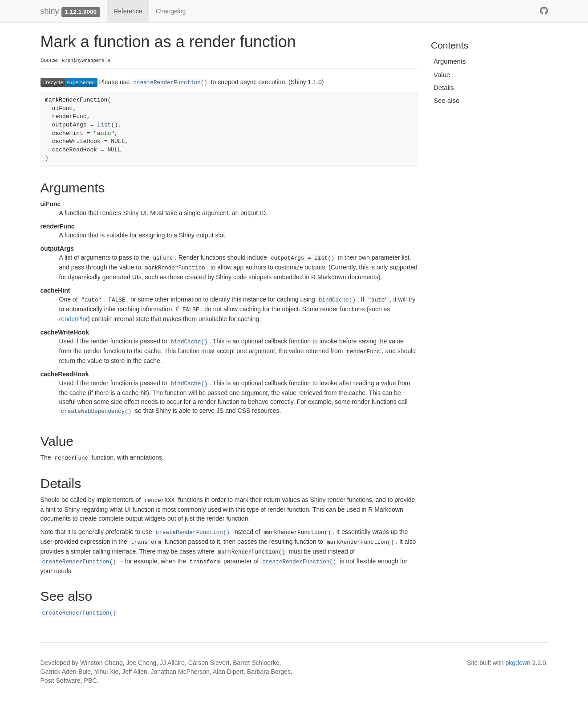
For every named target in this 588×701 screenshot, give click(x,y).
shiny (50, 11)
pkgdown (518, 663)
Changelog (171, 11)
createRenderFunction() (170, 83)
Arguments (450, 61)
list (104, 125)
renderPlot (74, 319)
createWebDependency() (96, 412)
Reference (128, 11)
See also (446, 100)
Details (444, 88)
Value (442, 75)
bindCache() (337, 300)
